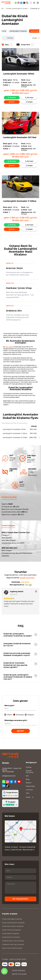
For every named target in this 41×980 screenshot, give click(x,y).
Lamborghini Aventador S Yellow (20, 201)
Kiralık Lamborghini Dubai (17, 9)
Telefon (10, 715)
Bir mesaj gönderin (20, 899)
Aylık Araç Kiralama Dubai (12, 948)
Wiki (28, 793)
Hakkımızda (30, 786)
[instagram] (18, 3)
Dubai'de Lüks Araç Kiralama (13, 945)
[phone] (24, 3)
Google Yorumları (27, 578)
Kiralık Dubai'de (12, 919)
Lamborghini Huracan (18, 31)
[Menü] (38, 3)
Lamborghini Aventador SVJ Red (20, 138)
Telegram (31, 715)
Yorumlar (29, 790)
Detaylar (30, 102)
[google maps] (27, 3)
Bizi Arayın (30, 98)
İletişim (29, 783)
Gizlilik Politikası (19, 971)
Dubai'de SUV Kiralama (11, 937)
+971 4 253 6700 (8, 772)
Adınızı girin (10, 706)
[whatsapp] (16, 3)
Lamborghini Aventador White (19, 74)
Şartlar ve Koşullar (19, 974)
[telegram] (21, 3)
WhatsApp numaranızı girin (16, 720)
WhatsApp (13, 98)
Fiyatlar (29, 767)
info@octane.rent (9, 776)
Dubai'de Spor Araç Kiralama (13, 941)
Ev (3, 9)
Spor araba (9, 347)
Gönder (20, 731)
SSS (27, 776)
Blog (28, 779)
